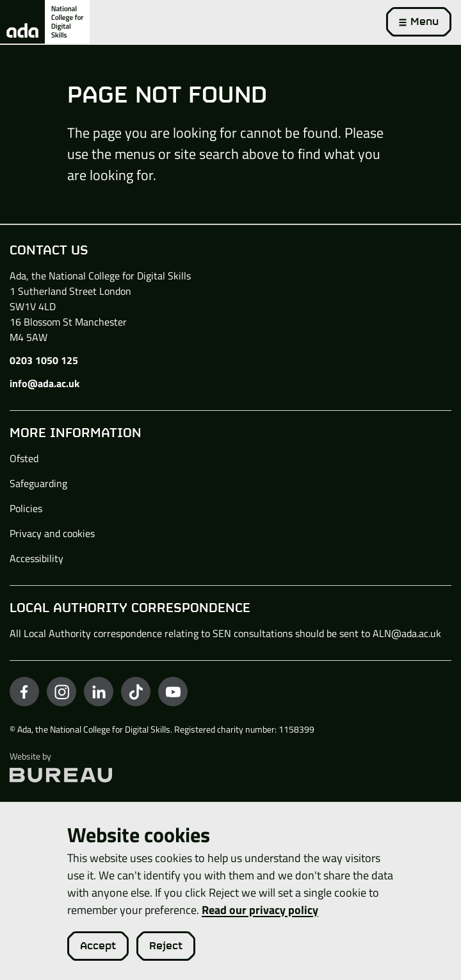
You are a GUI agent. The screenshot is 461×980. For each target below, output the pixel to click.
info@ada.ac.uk (44, 383)
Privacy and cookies (52, 533)
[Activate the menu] (419, 22)
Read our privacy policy (260, 909)
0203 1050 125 (44, 360)
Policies (26, 508)
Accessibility (36, 558)
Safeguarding (38, 483)
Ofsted (24, 458)
